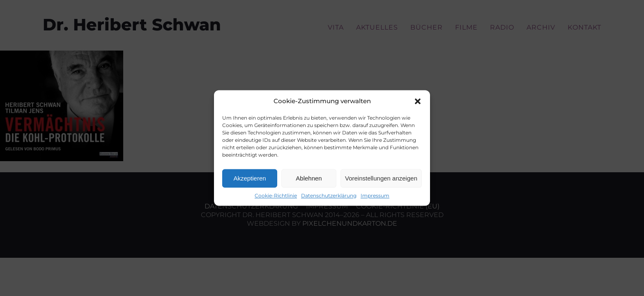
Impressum (375, 195)
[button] (418, 101)
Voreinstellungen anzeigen (381, 178)
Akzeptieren (250, 178)
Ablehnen (309, 178)
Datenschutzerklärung (329, 195)
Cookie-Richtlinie (276, 195)
